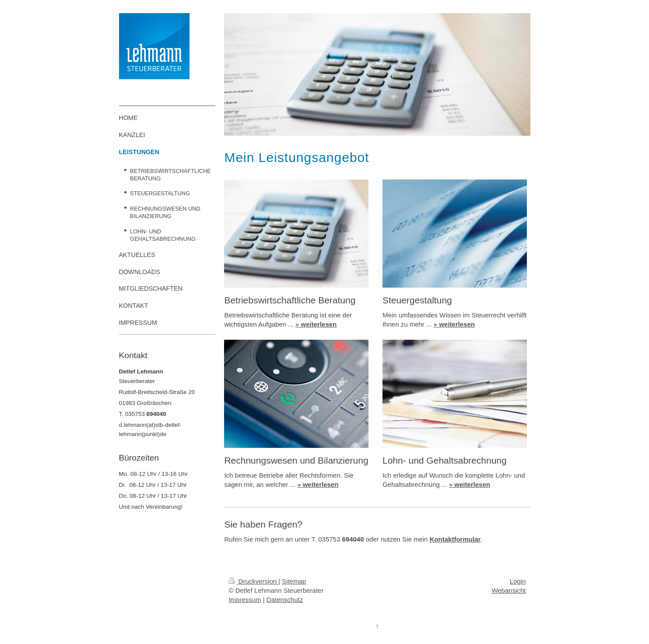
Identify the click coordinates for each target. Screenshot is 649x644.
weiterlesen (316, 324)
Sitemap (294, 581)
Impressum (245, 600)
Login (518, 581)
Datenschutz (285, 600)
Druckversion (253, 581)
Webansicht (509, 590)
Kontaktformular (455, 539)
